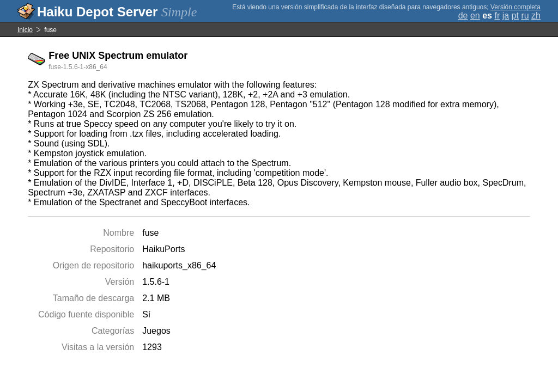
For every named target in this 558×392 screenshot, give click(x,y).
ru (525, 16)
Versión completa (515, 7)
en (475, 16)
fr (497, 16)
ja (506, 16)
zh (536, 16)
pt (515, 16)
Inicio (25, 30)
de (463, 16)
